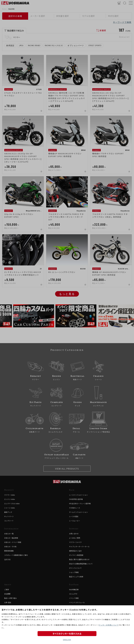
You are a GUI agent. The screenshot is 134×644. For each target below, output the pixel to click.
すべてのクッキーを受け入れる (67, 634)
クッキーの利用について (109, 625)
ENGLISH (67, 640)
